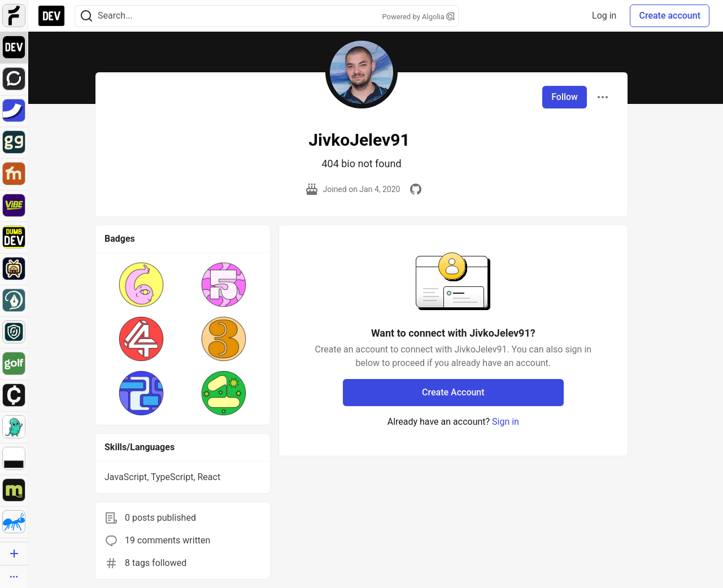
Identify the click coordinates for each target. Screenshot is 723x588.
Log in (604, 16)
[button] (141, 285)
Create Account (453, 392)
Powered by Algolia (418, 17)
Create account (670, 16)
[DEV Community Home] (51, 16)
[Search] (86, 16)
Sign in (506, 422)
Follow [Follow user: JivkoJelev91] (565, 97)
